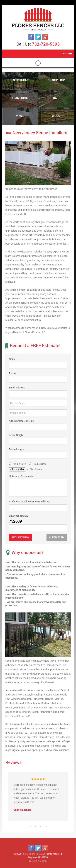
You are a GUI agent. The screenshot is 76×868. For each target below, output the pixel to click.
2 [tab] (35, 826)
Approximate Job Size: (22, 421)
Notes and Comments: (21, 476)
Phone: (13, 373)
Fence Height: (17, 435)
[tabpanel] (38, 796)
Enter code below (19, 516)
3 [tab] (41, 826)
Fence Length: (17, 449)
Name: (13, 359)
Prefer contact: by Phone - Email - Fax (30, 501)
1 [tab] (30, 826)
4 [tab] (46, 826)
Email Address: (17, 387)
